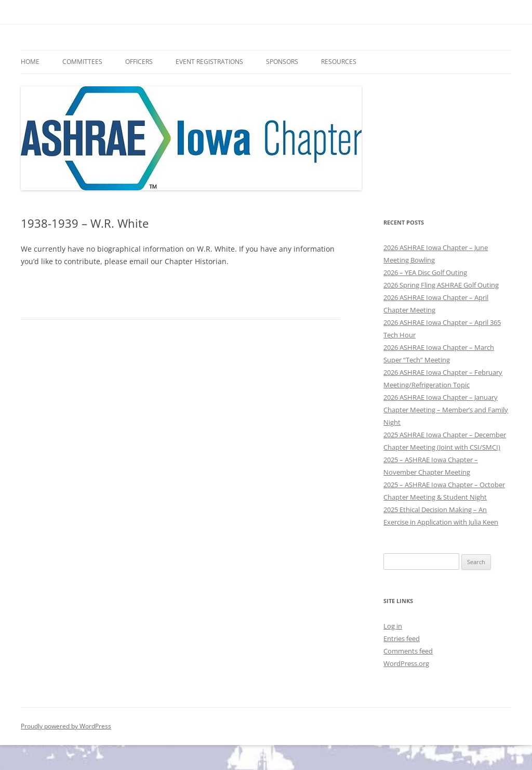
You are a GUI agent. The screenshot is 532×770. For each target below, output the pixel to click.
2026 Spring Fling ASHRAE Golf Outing (441, 285)
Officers (139, 62)
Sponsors (282, 62)
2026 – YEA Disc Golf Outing (425, 272)
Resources (339, 62)
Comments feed (408, 651)
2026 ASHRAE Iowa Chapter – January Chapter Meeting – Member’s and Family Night (446, 410)
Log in (393, 626)
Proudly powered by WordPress (66, 726)
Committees (82, 62)
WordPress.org (406, 663)
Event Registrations (209, 62)
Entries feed (402, 638)
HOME (30, 62)
